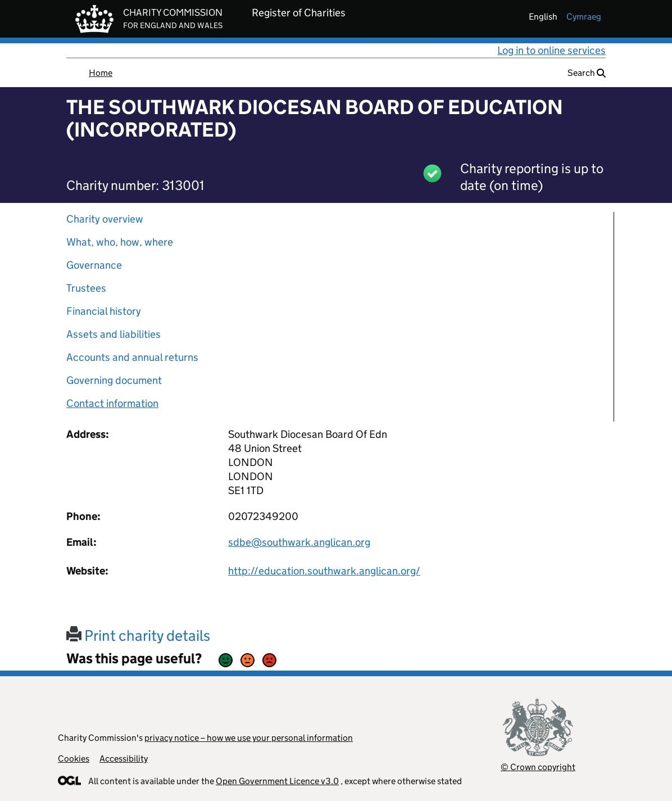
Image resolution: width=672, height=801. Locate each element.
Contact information (112, 403)
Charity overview (105, 219)
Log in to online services (551, 50)
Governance (94, 265)
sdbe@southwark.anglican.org (299, 542)
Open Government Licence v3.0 (277, 781)
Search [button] (587, 73)
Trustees (86, 288)
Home (101, 73)
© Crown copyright (538, 767)
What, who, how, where (120, 242)
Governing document (114, 380)
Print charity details (138, 635)
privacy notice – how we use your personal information (249, 738)
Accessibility (124, 759)
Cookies (74, 759)
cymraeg (584, 17)
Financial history (104, 311)
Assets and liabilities (113, 334)
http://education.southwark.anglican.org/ (324, 571)
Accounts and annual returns (132, 357)
